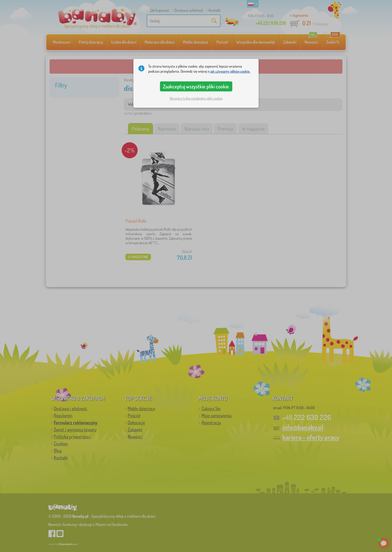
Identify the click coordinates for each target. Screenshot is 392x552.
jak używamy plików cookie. (230, 71)
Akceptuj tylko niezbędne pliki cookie (196, 98)
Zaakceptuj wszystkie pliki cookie (196, 86)
